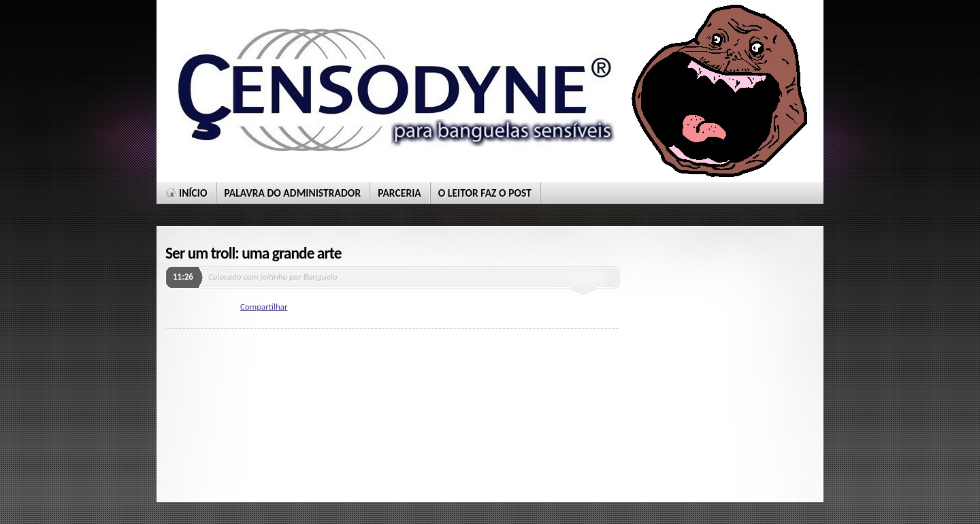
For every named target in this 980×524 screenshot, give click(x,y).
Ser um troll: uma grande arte (254, 253)
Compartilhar (264, 307)
